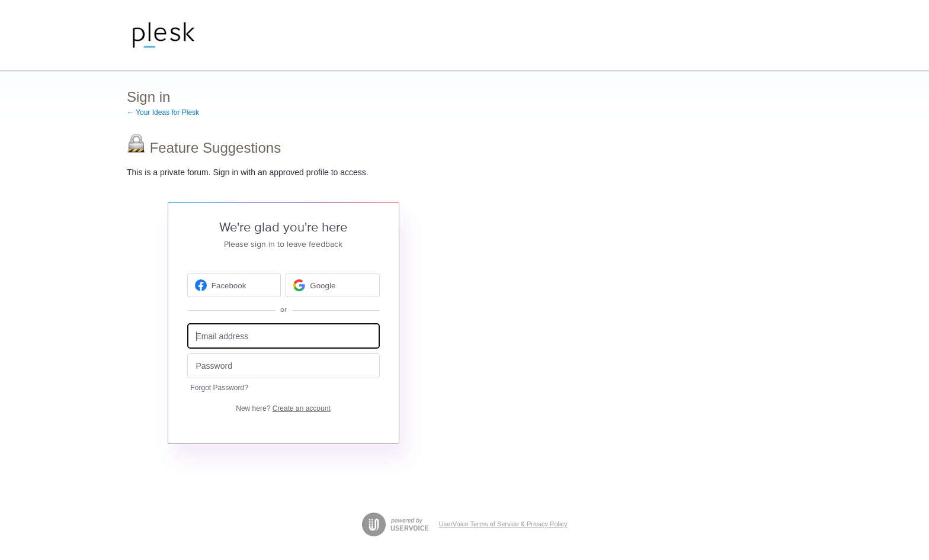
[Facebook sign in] (234, 285)
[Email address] (283, 336)
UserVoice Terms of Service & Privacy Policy (503, 524)
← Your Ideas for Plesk (163, 112)
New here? (283, 408)
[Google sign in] (333, 285)
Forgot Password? (220, 388)
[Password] (283, 366)
